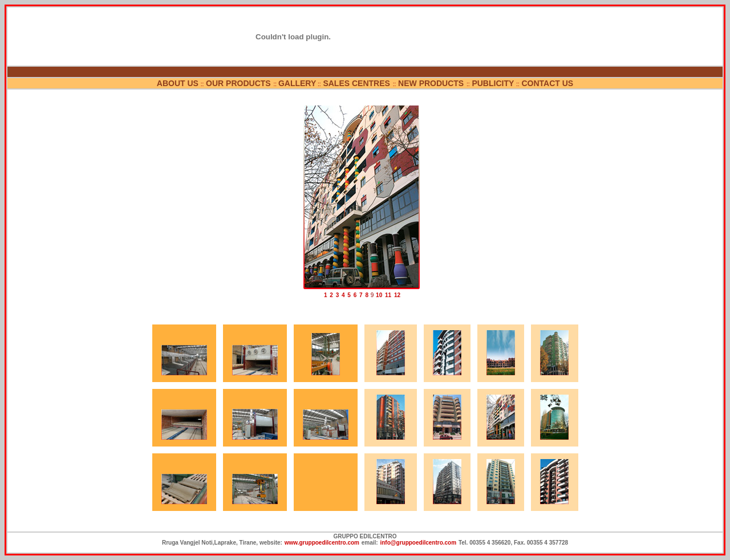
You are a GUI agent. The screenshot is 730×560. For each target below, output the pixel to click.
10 (379, 295)
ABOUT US (178, 83)
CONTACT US (547, 83)
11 (388, 295)
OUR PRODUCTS (239, 83)
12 (397, 295)
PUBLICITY (493, 83)
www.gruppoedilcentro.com (322, 543)
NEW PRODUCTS (432, 83)
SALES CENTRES (357, 83)
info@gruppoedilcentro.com (418, 543)
